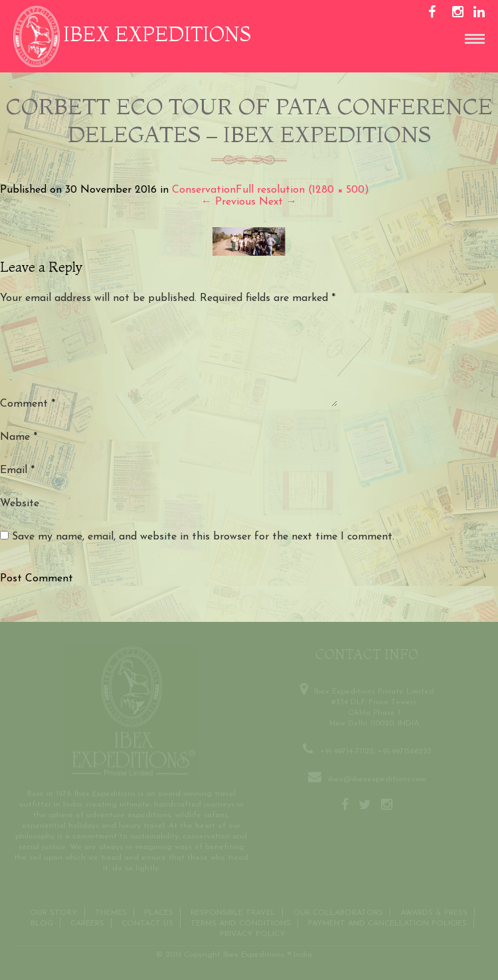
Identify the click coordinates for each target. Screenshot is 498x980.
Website (20, 504)
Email (17, 470)
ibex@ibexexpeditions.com (377, 778)
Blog (42, 922)
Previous (228, 202)
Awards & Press (434, 912)
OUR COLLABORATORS (338, 912)
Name (19, 437)
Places (159, 912)
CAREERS (87, 922)
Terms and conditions (241, 922)
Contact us (147, 922)
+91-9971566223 (405, 750)
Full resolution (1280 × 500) (302, 190)
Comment (28, 404)
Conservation (204, 190)
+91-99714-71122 (347, 750)
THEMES (111, 912)
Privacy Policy (253, 933)
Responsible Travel (233, 912)
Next (278, 202)
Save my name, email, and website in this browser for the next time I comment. (203, 537)
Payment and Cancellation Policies (387, 922)
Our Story (54, 912)
